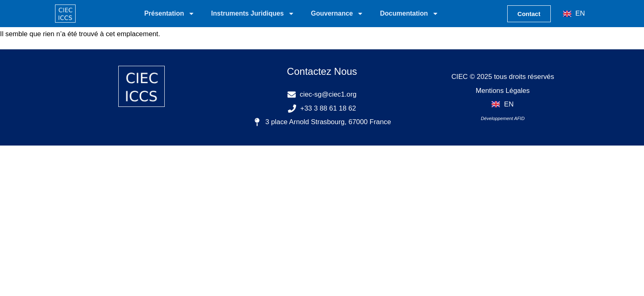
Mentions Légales (503, 91)
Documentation (409, 14)
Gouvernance (337, 14)
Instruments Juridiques (253, 14)
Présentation (169, 14)
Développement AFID (503, 118)
